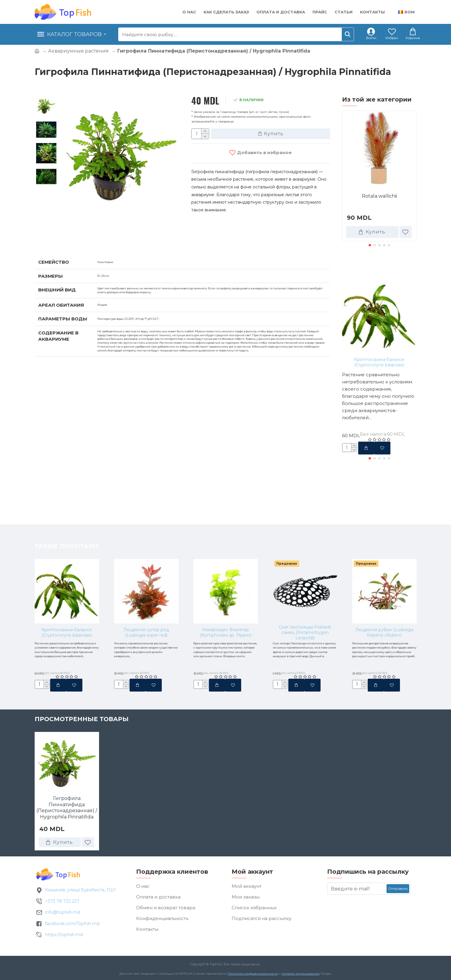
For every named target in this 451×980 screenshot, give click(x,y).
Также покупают (374, 266)
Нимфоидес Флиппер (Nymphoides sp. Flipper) (225, 586)
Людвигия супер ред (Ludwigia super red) (146, 586)
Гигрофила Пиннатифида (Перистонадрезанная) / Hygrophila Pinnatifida (67, 808)
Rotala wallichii (379, 196)
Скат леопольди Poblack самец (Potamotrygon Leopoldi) (305, 586)
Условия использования (301, 975)
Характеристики (66, 239)
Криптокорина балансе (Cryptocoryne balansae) (379, 362)
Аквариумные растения (78, 51)
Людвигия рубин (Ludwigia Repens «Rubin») (384, 586)
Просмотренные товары (82, 720)
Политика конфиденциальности (253, 975)
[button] (370, 245)
